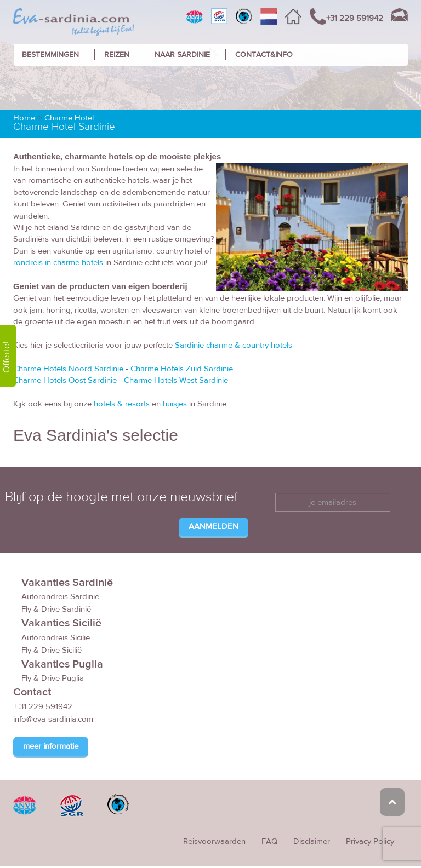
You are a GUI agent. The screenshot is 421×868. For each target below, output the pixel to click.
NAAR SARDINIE (182, 55)
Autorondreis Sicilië (56, 638)
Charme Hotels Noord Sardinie (68, 369)
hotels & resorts (122, 404)
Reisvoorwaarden (214, 841)
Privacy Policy (370, 841)
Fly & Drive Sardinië (56, 609)
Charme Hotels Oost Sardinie (65, 380)
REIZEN (117, 55)
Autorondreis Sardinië (60, 597)
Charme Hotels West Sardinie (176, 380)
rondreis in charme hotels (58, 263)
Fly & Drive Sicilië (52, 650)
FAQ (269, 841)
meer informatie (51, 746)
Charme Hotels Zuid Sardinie (182, 369)
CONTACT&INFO (264, 55)
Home (24, 118)
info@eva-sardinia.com (53, 719)
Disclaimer (312, 841)
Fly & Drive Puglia (53, 678)
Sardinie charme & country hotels (234, 345)
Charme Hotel (69, 118)
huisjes (175, 404)
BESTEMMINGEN (50, 55)
